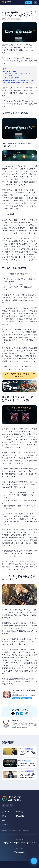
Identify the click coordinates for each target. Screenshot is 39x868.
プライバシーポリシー (15, 830)
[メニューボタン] (35, 3)
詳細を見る (16, 698)
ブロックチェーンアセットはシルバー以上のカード (19, 74)
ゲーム (4, 816)
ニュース (5, 825)
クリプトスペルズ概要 (10, 72)
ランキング (6, 812)
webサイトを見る (27, 698)
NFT (3, 820)
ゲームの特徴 (9, 76)
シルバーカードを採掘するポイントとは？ (16, 83)
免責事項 (4, 830)
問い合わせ (20, 812)
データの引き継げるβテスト (13, 78)
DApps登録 (20, 816)
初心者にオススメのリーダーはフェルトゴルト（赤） (19, 80)
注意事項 (25, 830)
